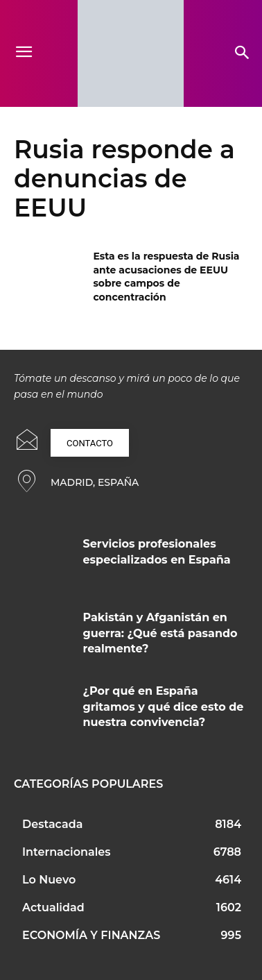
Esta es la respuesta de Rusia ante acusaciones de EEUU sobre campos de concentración (166, 277)
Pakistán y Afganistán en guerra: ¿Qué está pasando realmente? (160, 633)
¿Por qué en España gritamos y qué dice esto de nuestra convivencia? (164, 707)
